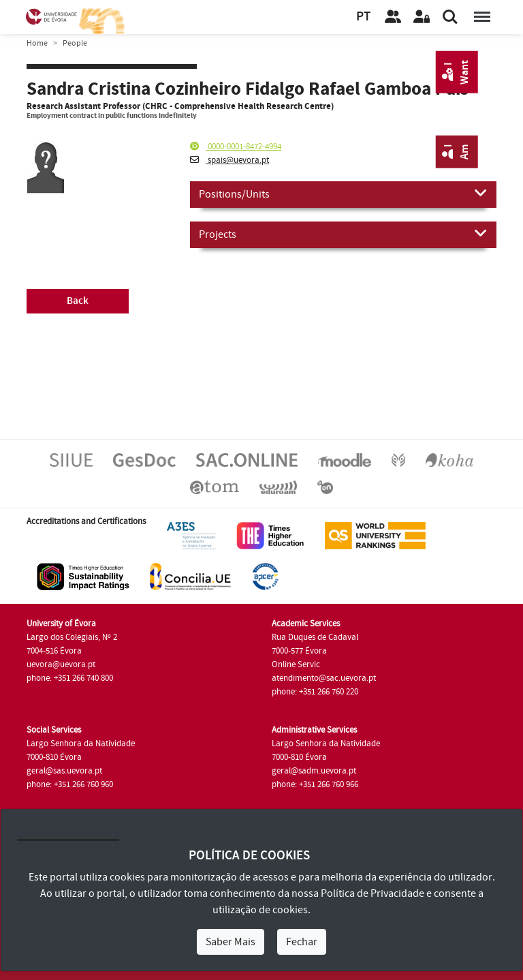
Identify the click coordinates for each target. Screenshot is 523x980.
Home (37, 43)
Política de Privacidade (373, 893)
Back (78, 301)
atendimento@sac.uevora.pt (324, 678)
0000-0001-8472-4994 (236, 147)
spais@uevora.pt (229, 160)
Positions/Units (343, 194)
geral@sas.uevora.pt (64, 771)
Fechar (302, 942)
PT (363, 17)
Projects (343, 234)
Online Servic (296, 664)
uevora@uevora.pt (61, 664)
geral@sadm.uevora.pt (314, 771)
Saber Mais (231, 942)
